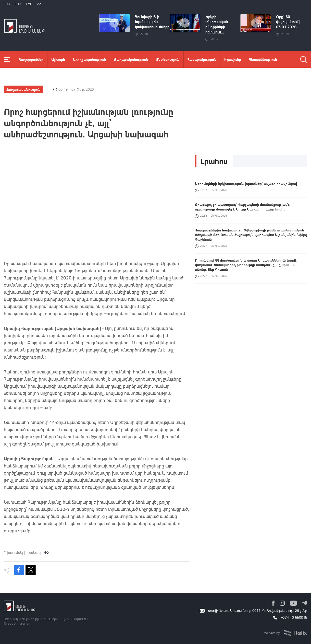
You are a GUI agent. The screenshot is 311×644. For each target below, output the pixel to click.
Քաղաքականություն (131, 59)
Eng (18, 4)
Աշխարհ (58, 59)
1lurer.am (24, 623)
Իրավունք (233, 59)
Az (39, 4)
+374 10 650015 (294, 617)
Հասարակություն (202, 59)
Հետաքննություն (263, 59)
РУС (29, 4)
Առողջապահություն (90, 59)
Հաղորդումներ (31, 59)
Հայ (7, 4)
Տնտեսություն (168, 59)
